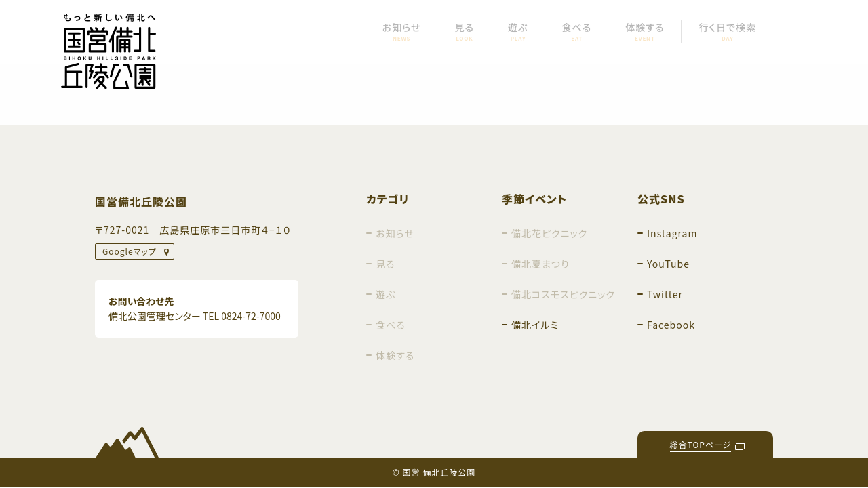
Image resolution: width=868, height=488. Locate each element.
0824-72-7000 (251, 316)
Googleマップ (130, 251)
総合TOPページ (701, 445)
